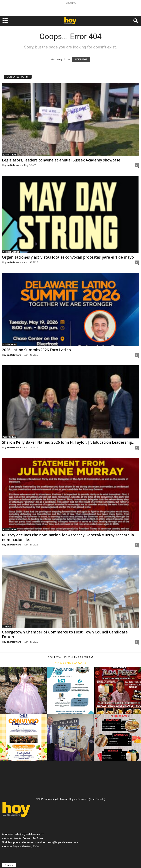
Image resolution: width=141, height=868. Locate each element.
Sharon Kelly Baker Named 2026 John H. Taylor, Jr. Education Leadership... (68, 442)
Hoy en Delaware (12, 165)
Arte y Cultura (10, 437)
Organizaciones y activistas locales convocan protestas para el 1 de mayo (68, 257)
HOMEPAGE (81, 59)
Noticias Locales (11, 252)
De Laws (7, 627)
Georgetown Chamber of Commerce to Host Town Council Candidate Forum (65, 634)
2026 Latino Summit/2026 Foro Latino (36, 350)
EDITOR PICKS (10, 155)
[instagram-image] (24, 691)
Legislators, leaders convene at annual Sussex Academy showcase (61, 160)
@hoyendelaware (71, 663)
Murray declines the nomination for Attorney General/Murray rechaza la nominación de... (68, 537)
